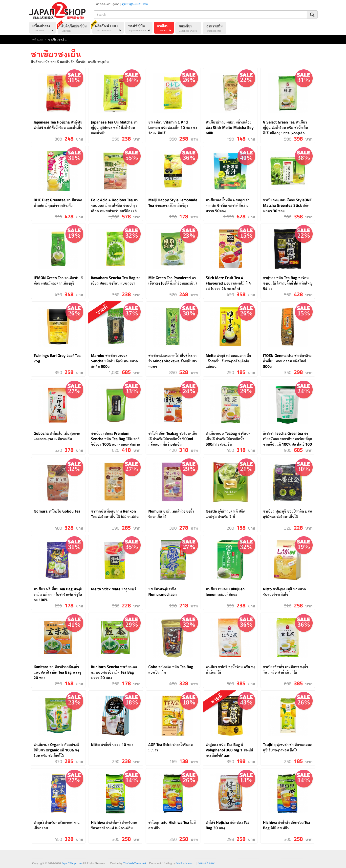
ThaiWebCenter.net (135, 863)
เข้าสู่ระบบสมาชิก (135, 4)
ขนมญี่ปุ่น (191, 29)
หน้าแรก (38, 40)
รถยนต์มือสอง (206, 863)
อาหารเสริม (217, 29)
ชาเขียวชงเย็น (57, 40)
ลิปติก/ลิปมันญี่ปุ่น (73, 27)
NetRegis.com (185, 863)
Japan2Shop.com (72, 863)
